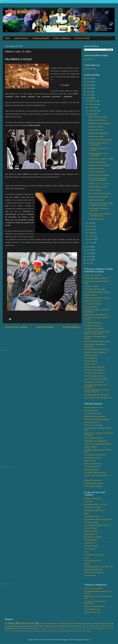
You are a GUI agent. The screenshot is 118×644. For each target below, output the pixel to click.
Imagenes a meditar (57, 623)
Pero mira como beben (93, 413)
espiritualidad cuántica (54, 631)
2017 (89, 253)
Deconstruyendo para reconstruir (96, 395)
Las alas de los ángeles (93, 537)
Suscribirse (88, 59)
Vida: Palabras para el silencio (100, 193)
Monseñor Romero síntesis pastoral (97, 341)
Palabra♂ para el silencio (12, 631)
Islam (64, 628)
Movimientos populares (93, 458)
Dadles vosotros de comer (98, 187)
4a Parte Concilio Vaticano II (95, 367)
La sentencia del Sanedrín (94, 329)
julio (90, 223)
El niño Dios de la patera (93, 486)
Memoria (110, 626)
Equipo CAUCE (90, 69)
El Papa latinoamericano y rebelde (97, 292)
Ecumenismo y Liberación (94, 382)
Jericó (86, 552)
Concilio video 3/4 (91, 358)
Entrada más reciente (16, 327)
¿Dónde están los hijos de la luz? (96, 525)
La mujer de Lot (90, 575)
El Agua (87, 564)
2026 (89, 78)
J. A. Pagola (72, 628)
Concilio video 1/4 (91, 364)
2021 (89, 95)
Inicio (8, 38)
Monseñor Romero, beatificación (96, 349)
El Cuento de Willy (82, 38)
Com (81, 626)
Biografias (43, 623)
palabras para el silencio (16, 628)
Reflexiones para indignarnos (95, 416)
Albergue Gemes (39, 628)
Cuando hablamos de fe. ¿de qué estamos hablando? (97, 391)
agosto (91, 114)
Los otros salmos (93, 628)
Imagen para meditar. (96, 168)
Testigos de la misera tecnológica (96, 419)
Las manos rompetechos (93, 569)
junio (91, 226)
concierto (43, 631)
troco (81, 631)
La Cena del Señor (91, 307)
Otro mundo (27, 623)
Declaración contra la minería (95, 455)
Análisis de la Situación (93, 464)
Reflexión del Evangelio (97, 162)
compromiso (89, 623)
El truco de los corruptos (93, 425)
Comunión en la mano (92, 326)
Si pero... (87, 558)
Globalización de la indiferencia (96, 315)
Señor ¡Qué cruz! (90, 534)
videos (99, 623)
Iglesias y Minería (91, 295)
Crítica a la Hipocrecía (92, 612)
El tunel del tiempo (91, 546)
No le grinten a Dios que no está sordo (98, 567)
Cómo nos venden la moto (94, 606)
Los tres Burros (90, 549)
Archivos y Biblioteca (62, 38)
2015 (89, 260)
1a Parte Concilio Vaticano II (95, 376)
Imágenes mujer (99, 626)
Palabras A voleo (106, 628)
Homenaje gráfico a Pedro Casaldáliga (98, 154)
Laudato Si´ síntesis (91, 286)
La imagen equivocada (93, 323)
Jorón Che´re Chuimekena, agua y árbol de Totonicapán (100, 204)
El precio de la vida (95, 130)
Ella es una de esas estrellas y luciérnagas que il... (100, 215)
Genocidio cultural (91, 410)
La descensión (90, 543)
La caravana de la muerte (94, 555)
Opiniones (58, 626)
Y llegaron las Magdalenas (98, 133)
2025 (89, 82)
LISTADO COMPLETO (93, 499)
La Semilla (88, 501)
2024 (89, 85)
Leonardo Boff (30, 626)
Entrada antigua (71, 327)
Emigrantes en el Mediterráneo (96, 441)
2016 (89, 257)
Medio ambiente (45, 626)
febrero (92, 239)
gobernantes (67, 631)
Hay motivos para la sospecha (95, 472)
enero (91, 243)
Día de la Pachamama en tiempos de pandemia (98, 179)
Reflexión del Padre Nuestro (99, 165)
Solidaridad (26, 631)
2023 (89, 88)
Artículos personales (41, 38)
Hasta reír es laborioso (97, 172)
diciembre (93, 101)
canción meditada (74, 623)
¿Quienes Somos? (21, 38)
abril (91, 233)
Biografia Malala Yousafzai (98, 197)
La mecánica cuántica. (97, 219)
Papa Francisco (70, 626)
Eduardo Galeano (91, 447)
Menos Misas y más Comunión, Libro (98, 398)
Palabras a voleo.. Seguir (98, 117)
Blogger (87, 640)
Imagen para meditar (96, 136)
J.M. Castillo (82, 628)
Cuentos (107, 623)
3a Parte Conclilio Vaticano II (95, 370)
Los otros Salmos (95, 190)
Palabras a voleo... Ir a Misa (99, 184)
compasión (34, 631)
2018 (89, 250)
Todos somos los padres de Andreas (98, 444)
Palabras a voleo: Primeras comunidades (98, 144)
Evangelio (19, 626)
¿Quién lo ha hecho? (92, 422)
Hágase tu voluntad (95, 127)
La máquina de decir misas (94, 510)
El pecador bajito (90, 540)
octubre (92, 107)
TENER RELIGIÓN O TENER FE (96, 278)
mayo (91, 230)
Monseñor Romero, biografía (95, 352)
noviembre (93, 104)
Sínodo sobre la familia (93, 275)
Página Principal (45, 327)
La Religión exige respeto (94, 483)
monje (75, 631)
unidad (87, 631)
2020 (89, 98)
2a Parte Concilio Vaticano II (95, 373)
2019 (89, 247)
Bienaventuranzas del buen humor (97, 298)
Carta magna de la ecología (94, 289)
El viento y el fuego (91, 522)
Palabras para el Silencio (98, 120)
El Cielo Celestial (90, 528)
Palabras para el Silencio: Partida (101, 159)
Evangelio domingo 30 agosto (99, 123)
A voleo (9, 623)
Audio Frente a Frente (53, 628)
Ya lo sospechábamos (92, 467)
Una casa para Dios (91, 516)
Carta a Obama (90, 461)
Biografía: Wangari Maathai (98, 175)
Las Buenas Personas (92, 301)
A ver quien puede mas (93, 561)
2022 (89, 92)
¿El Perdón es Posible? (93, 304)
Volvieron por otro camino (94, 572)
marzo (91, 236)
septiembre (93, 111)
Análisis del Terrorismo (93, 480)
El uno (86, 513)
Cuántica (88, 626)
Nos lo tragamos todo (92, 609)
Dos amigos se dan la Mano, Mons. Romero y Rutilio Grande (97, 333)
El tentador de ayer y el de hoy (95, 504)
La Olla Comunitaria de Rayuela (100, 140)
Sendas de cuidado (91, 470)
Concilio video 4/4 (91, 355)
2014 (89, 263)
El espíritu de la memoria (93, 407)
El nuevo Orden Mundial (93, 438)
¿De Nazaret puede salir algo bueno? (98, 519)
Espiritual (8, 626)
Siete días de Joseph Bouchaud (96, 379)
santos (29, 628)
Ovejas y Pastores (91, 531)
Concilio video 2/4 (91, 361)
